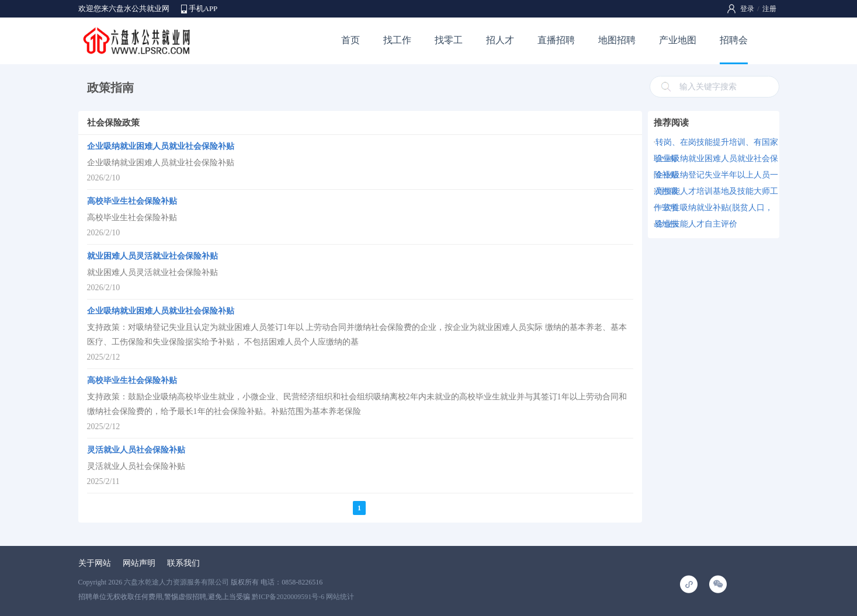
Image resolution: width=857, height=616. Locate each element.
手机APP (203, 8)
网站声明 (139, 563)
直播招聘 (556, 40)
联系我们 (183, 563)
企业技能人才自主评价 (696, 224)
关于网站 (95, 563)
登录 (747, 9)
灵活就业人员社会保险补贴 (136, 450)
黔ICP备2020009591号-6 (288, 597)
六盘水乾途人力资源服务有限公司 (176, 582)
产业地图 (678, 40)
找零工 (449, 40)
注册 (769, 9)
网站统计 (340, 597)
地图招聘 (617, 40)
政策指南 (110, 88)
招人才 (500, 40)
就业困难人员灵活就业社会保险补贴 (152, 256)
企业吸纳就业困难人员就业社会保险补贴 (161, 146)
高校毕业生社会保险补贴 (132, 201)
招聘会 (734, 40)
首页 (351, 40)
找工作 (397, 40)
